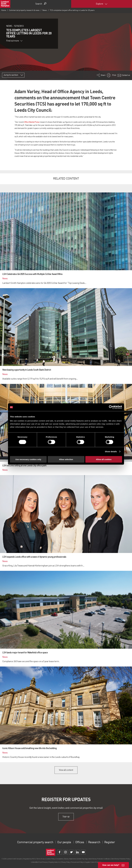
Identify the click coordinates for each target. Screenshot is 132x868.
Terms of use (40, 859)
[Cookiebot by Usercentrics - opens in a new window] (111, 407)
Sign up (66, 817)
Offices (80, 842)
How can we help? (111, 865)
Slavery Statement (70, 859)
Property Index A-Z (54, 862)
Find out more (14, 41)
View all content (66, 770)
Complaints (59, 859)
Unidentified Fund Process (39, 862)
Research (94, 842)
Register (110, 842)
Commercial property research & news (24, 10)
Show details (111, 452)
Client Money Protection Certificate (99, 859)
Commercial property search (35, 842)
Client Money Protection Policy (120, 859)
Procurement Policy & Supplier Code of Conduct (86, 862)
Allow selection (66, 459)
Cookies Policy (50, 859)
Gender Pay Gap (82, 859)
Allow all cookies (104, 459)
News (45, 10)
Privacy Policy (66, 862)
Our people (64, 842)
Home (4, 10)
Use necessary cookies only (28, 459)
